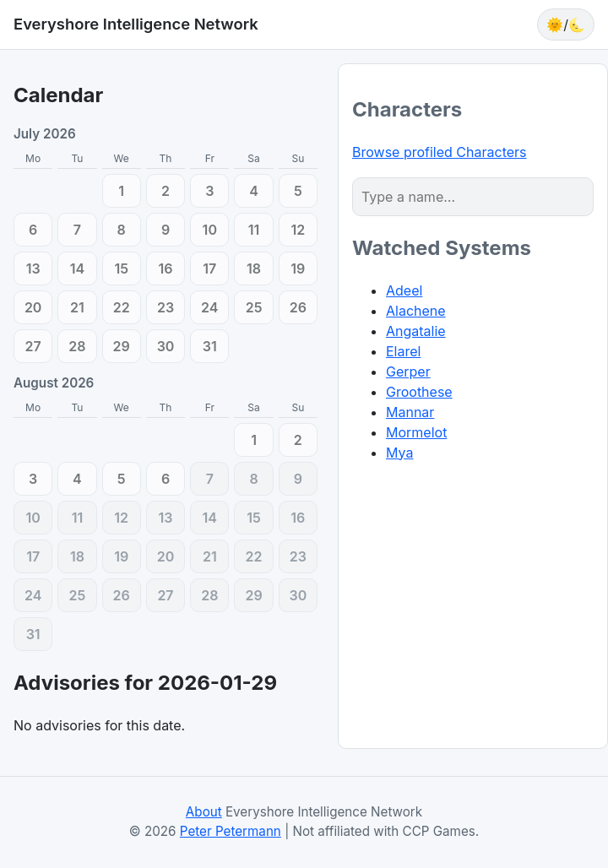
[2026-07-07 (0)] (77, 230)
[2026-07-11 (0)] (253, 230)
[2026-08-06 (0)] (166, 479)
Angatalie (416, 331)
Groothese (419, 392)
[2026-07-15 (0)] (122, 269)
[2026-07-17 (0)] (209, 269)
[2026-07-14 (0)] (77, 269)
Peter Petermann (231, 831)
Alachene (416, 311)
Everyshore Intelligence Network (136, 24)
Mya (399, 453)
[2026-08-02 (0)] (298, 440)
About (204, 812)
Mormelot (416, 432)
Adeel (404, 290)
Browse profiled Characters (440, 152)
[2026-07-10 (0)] (209, 230)
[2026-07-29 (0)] (122, 346)
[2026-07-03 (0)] (209, 191)
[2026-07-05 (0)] (298, 191)
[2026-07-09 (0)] (166, 230)
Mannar (410, 412)
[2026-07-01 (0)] (122, 191)
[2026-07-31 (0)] (209, 346)
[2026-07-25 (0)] (253, 307)
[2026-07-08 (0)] (122, 230)
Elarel (403, 351)
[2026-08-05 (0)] (122, 479)
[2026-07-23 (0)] (166, 307)
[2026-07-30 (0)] (166, 346)
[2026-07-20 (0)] (33, 307)
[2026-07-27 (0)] (33, 346)
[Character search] (473, 197)
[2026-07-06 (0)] (33, 230)
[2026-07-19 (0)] (298, 269)
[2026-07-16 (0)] (166, 269)
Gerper (408, 372)
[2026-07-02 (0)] (166, 191)
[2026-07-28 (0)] (77, 346)
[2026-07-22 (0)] (122, 307)
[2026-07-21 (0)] (77, 307)
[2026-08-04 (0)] (77, 479)
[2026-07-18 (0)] (253, 269)
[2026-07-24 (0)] (209, 307)
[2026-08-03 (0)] (33, 479)
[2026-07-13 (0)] (33, 269)
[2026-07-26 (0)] (298, 307)
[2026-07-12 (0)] (298, 230)
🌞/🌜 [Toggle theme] (566, 24)
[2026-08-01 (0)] (253, 440)
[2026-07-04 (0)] (253, 191)
